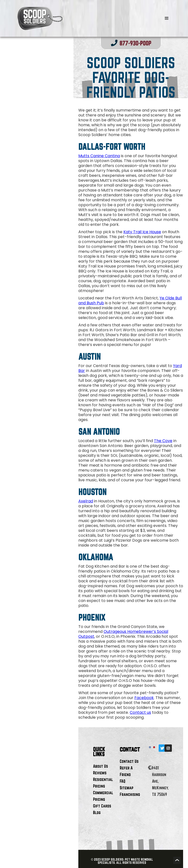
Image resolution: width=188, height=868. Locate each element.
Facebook (144, 698)
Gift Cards (102, 806)
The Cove (163, 441)
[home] (80, 18)
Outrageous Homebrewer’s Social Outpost (123, 634)
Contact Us (129, 761)
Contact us (140, 712)
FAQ (123, 781)
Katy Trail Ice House (142, 232)
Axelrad (86, 501)
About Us (100, 766)
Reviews (100, 773)
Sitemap (127, 788)
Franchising (130, 794)
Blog (97, 812)
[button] (167, 18)
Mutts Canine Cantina (99, 156)
